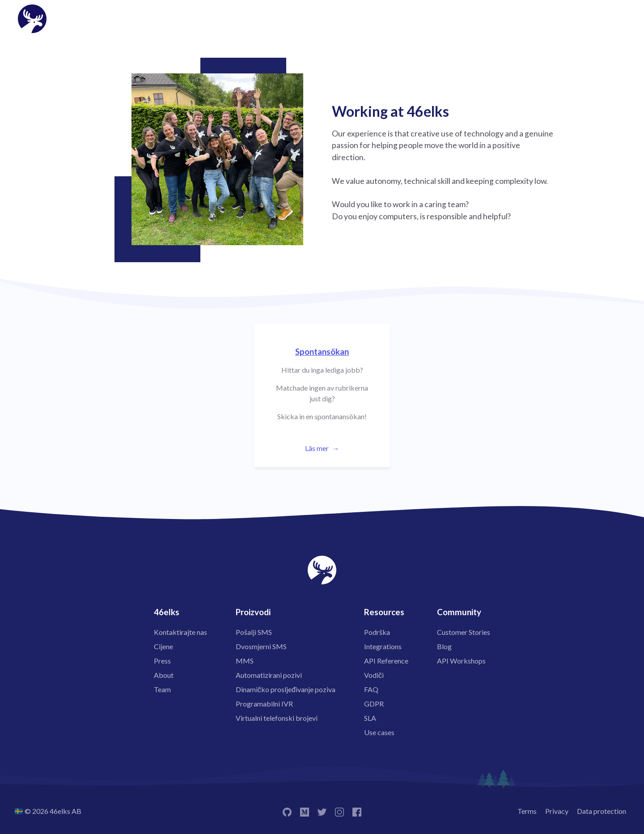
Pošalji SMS (254, 632)
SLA (370, 718)
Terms (527, 811)
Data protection (602, 811)
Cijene (163, 646)
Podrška (377, 632)
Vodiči (374, 675)
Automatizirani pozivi (269, 675)
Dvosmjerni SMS (261, 646)
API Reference (386, 661)
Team (162, 689)
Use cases (379, 732)
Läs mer (317, 448)
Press (162, 661)
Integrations (383, 646)
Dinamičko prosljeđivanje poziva (286, 689)
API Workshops (461, 661)
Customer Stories (464, 632)
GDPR (374, 704)
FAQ (371, 689)
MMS (245, 661)
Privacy (557, 811)
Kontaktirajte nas (180, 632)
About (164, 675)
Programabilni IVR (264, 704)
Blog (444, 646)
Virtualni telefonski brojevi (277, 718)
